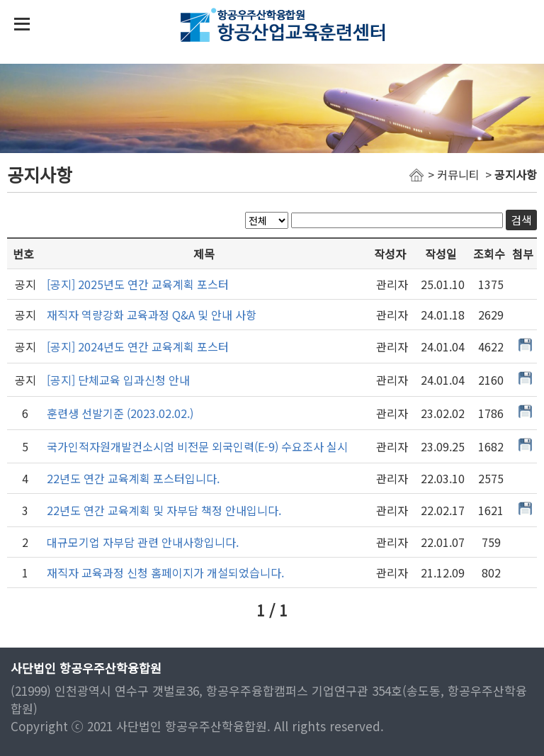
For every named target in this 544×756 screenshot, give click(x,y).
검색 (521, 220)
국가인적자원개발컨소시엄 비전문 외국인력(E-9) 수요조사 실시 (197, 446)
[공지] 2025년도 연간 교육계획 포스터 (138, 284)
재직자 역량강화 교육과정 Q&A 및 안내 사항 (152, 315)
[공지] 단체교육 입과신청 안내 (118, 380)
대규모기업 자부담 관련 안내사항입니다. (143, 542)
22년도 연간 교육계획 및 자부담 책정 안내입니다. (164, 510)
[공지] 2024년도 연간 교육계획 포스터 (138, 346)
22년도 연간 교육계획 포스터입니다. (133, 478)
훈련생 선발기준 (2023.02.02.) (120, 413)
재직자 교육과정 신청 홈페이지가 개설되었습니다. (165, 572)
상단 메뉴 (22, 24)
